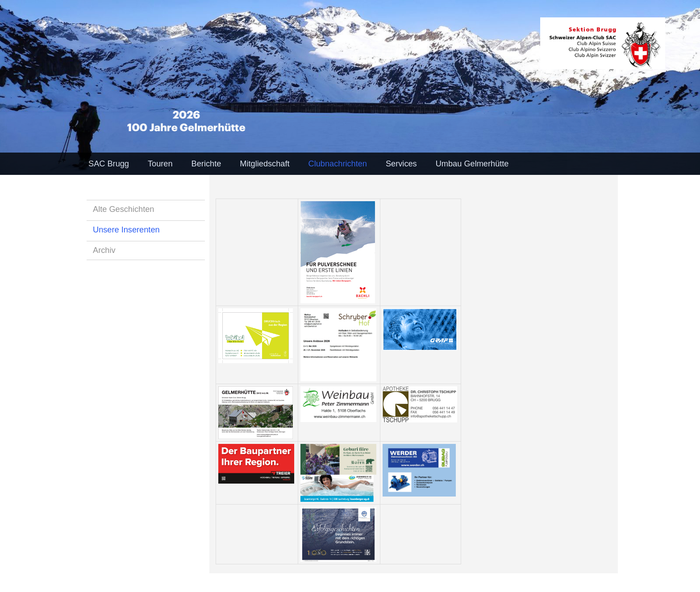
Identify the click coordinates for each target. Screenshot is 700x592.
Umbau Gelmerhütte (472, 164)
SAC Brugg (109, 164)
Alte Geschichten (124, 209)
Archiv (104, 250)
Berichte (206, 164)
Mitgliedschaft (265, 164)
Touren (160, 164)
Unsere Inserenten (126, 230)
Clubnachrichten (338, 164)
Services (401, 164)
